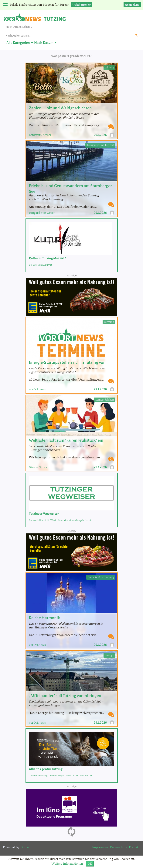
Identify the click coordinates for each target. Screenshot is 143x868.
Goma (25, 847)
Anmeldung (132, 5)
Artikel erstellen (81, 5)
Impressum (100, 847)
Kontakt (134, 847)
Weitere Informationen (67, 864)
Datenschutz (119, 847)
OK (90, 864)
